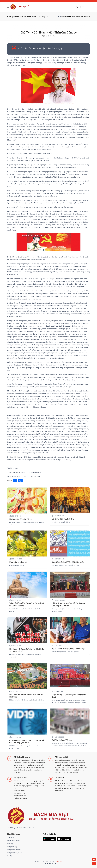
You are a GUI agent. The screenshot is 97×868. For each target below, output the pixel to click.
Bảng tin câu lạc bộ (14, 841)
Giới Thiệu (11, 844)
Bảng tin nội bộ (12, 847)
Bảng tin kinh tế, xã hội (15, 853)
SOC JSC (59, 862)
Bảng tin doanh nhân (15, 850)
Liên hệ (10, 856)
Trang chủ (11, 838)
